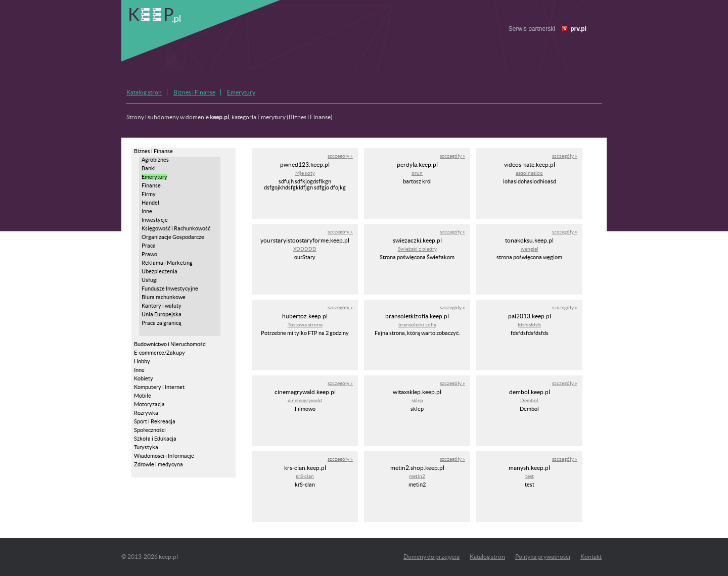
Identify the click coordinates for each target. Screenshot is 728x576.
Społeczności (150, 430)
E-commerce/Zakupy (160, 353)
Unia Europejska (162, 314)
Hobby (142, 361)
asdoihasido (529, 173)
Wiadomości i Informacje (164, 456)
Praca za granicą (162, 323)
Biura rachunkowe (164, 297)
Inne (147, 211)
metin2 (417, 476)
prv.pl (578, 29)
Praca (149, 246)
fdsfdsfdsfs (529, 325)
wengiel (530, 249)
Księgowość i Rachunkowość (176, 228)
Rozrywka (146, 413)
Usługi (150, 280)
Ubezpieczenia (160, 271)
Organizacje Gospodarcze (173, 237)
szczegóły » (340, 156)
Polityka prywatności (543, 557)
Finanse (151, 185)
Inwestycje (155, 220)
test (530, 476)
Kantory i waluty (162, 306)
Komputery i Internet (159, 387)
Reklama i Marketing (167, 263)
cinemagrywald (305, 400)
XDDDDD (305, 249)
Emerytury (241, 92)
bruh (417, 173)
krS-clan (305, 476)
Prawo (149, 254)
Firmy (149, 194)
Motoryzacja (149, 404)
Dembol (529, 400)
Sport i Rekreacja (155, 421)
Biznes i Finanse (194, 92)
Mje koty (305, 173)
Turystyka (146, 447)
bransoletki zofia (417, 325)
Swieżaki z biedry (417, 249)
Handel (150, 203)
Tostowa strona (305, 325)
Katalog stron (144, 92)
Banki (149, 168)
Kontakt (591, 557)
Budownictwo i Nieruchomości (170, 344)
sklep (417, 400)
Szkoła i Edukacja (155, 439)
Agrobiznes (155, 160)
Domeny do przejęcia (431, 557)
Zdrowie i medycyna (158, 464)
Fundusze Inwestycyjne (170, 289)
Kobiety (144, 378)
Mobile (143, 396)
